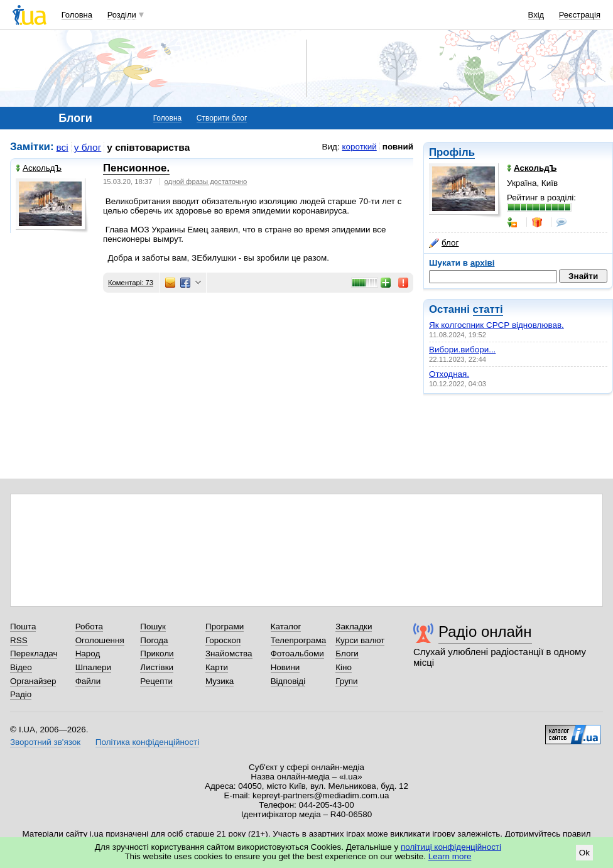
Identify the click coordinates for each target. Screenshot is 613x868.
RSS (19, 640)
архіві (483, 263)
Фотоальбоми (297, 654)
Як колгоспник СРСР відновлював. (496, 325)
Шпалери (93, 667)
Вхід (536, 15)
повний (398, 147)
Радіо (21, 694)
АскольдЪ (39, 168)
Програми (225, 627)
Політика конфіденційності (147, 742)
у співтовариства (148, 147)
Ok (584, 853)
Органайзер (33, 681)
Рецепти (156, 681)
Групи (346, 681)
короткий (360, 147)
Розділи (122, 15)
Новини (285, 667)
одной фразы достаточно (206, 182)
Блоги (347, 654)
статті (488, 309)
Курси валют (360, 640)
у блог (88, 147)
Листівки (157, 667)
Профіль (452, 152)
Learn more (450, 856)
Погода (154, 640)
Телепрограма (299, 640)
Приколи (157, 654)
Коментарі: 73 (131, 283)
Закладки (354, 627)
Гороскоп (223, 640)
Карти (217, 667)
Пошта (23, 627)
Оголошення (100, 640)
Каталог (286, 627)
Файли (88, 681)
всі (62, 147)
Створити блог (222, 118)
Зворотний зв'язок (45, 742)
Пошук (153, 627)
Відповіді (288, 681)
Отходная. (449, 374)
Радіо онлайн (485, 632)
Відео (21, 667)
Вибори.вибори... (462, 350)
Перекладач (34, 654)
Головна (77, 15)
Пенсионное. (136, 168)
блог (444, 243)
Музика (220, 681)
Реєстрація (580, 15)
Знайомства (229, 654)
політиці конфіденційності (451, 847)
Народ (88, 654)
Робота (89, 627)
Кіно (344, 667)
